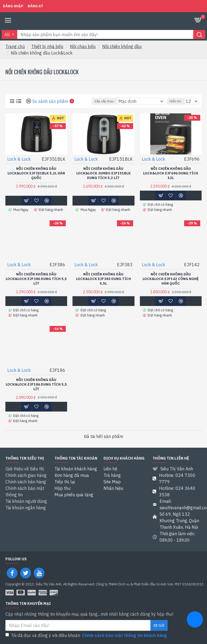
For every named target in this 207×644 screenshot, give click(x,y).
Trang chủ (15, 46)
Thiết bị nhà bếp (47, 46)
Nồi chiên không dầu (122, 46)
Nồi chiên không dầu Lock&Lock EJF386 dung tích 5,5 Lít (36, 279)
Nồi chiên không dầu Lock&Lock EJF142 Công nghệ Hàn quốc (171, 279)
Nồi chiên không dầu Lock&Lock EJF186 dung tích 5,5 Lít (36, 385)
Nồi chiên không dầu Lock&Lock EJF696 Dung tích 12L (171, 173)
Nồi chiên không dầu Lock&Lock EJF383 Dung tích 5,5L (103, 279)
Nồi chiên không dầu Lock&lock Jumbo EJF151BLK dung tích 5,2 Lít (103, 173)
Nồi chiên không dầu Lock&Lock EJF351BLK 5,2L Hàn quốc (36, 173)
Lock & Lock (19, 159)
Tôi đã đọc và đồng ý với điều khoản (87, 635)
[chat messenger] (195, 620)
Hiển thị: (176, 101)
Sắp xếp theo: (104, 101)
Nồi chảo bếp (83, 46)
